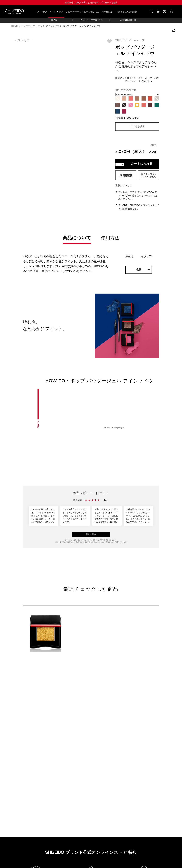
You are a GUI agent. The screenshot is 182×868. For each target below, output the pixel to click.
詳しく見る (91, 534)
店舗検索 (126, 175)
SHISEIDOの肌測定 (127, 12)
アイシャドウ (52, 26)
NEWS (54, 20)
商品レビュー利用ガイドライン (116, 542)
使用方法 (110, 238)
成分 (139, 270)
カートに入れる (142, 164)
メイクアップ (56, 12)
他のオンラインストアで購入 (149, 176)
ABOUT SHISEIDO (128, 20)
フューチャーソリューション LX (82, 12)
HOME (15, 26)
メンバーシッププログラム (91, 20)
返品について (122, 186)
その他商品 (107, 12)
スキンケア (41, 12)
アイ (40, 26)
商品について (77, 238)
